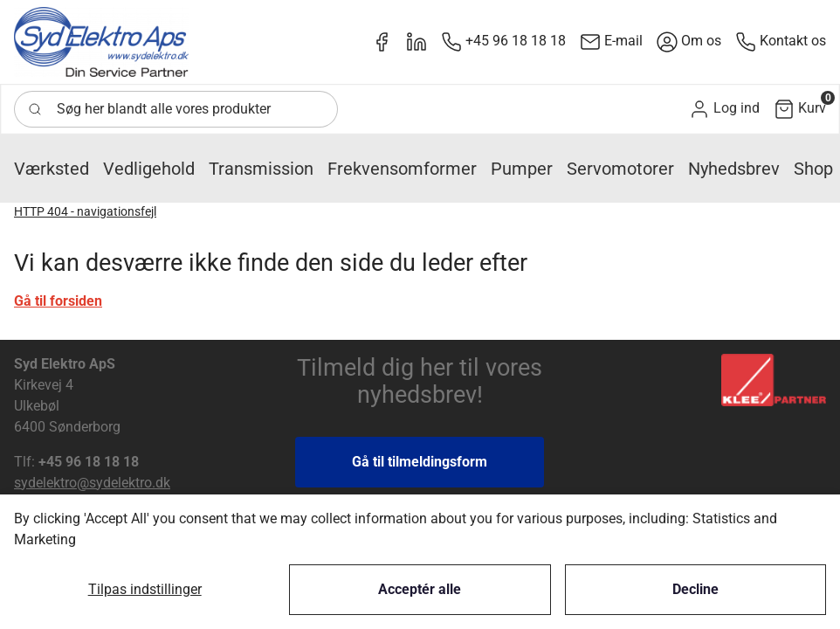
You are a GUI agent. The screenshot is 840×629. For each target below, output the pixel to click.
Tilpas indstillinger (145, 589)
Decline (695, 589)
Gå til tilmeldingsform (420, 462)
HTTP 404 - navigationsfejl (85, 211)
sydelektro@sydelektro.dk (92, 483)
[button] (724, 109)
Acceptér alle (420, 589)
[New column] (101, 42)
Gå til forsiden (58, 301)
